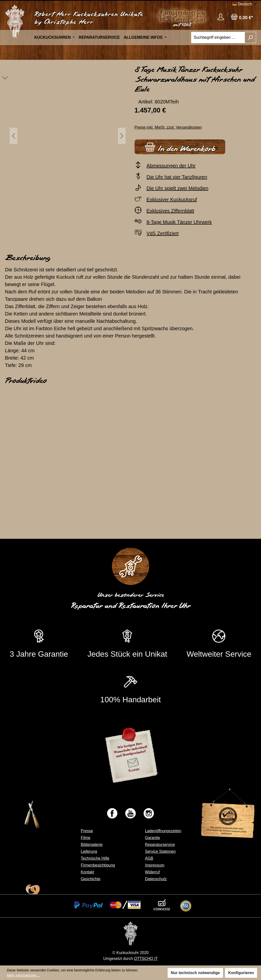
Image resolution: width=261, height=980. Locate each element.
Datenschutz (156, 879)
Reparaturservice (160, 845)
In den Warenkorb (180, 146)
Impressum (155, 865)
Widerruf (152, 872)
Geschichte (91, 879)
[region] (65, 136)
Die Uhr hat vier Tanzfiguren (177, 177)
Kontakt (87, 872)
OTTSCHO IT (146, 959)
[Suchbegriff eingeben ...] (218, 38)
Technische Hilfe (95, 858)
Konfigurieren (241, 973)
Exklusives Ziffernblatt (170, 211)
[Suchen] (250, 38)
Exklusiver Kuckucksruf (172, 200)
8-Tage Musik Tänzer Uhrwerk (179, 222)
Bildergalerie (92, 845)
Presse (87, 831)
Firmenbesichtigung (98, 865)
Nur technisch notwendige (195, 973)
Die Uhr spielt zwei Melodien (177, 188)
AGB (149, 858)
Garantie (152, 838)
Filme (86, 838)
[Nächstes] (122, 136)
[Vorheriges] (13, 136)
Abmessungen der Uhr (171, 166)
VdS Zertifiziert (163, 233)
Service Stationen (160, 851)
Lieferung (89, 851)
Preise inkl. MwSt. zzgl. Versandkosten (168, 127)
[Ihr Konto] (221, 17)
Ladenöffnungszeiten (163, 831)
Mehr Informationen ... (24, 975)
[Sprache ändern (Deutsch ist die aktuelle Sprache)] (244, 4)
